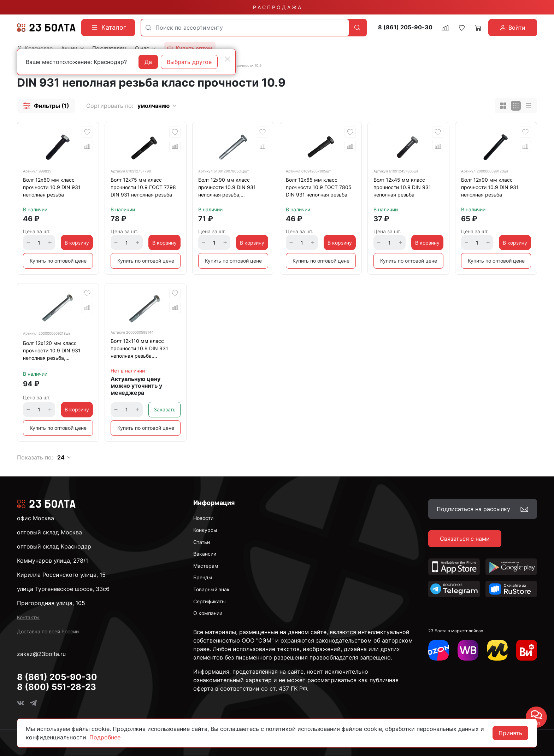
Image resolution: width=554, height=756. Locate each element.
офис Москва (36, 518)
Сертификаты (210, 601)
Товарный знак (211, 589)
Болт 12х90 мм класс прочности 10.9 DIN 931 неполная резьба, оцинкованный (227, 188)
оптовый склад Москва (49, 532)
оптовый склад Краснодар (54, 546)
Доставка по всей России (48, 631)
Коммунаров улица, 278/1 (52, 561)
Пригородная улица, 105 (51, 603)
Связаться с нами (465, 539)
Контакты (28, 617)
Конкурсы (205, 530)
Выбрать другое (189, 62)
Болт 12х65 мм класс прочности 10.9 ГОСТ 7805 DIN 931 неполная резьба (319, 187)
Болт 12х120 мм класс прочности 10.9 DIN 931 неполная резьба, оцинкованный (52, 352)
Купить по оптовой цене (58, 261)
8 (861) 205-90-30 (405, 27)
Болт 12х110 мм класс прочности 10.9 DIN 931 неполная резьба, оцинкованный (139, 350)
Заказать (165, 409)
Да (148, 62)
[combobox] (245, 28)
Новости (203, 518)
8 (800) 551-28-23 (57, 687)
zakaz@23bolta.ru (41, 654)
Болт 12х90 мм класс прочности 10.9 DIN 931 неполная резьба (490, 187)
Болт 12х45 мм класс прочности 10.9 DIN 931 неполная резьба (402, 187)
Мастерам (206, 566)
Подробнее (105, 737)
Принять (510, 733)
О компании (208, 613)
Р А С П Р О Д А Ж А (277, 7)
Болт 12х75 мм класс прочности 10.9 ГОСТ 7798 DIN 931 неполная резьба (143, 187)
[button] (46, 106)
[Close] (228, 59)
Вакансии (205, 554)
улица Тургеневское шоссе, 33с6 (63, 589)
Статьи (202, 542)
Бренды (203, 577)
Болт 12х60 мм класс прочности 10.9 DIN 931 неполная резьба (52, 187)
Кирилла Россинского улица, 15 (61, 575)
